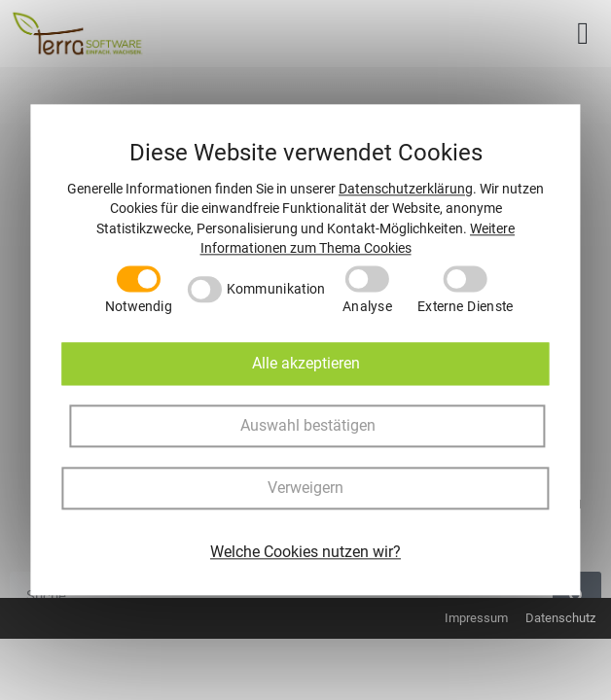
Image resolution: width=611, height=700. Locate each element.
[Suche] (577, 596)
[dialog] (305, 350)
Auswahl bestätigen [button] (308, 426)
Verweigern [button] (305, 489)
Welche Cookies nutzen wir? (305, 553)
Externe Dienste (465, 306)
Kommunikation (276, 289)
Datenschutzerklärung (406, 189)
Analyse (367, 306)
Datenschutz (560, 618)
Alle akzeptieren (306, 364)
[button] (583, 33)
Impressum (476, 618)
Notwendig (138, 306)
